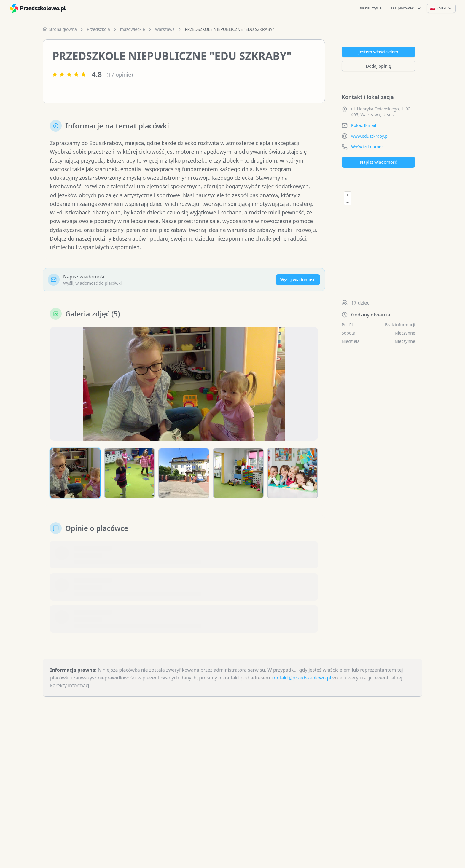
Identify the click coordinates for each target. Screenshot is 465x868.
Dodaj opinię (378, 66)
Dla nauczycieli (371, 8)
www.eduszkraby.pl (370, 136)
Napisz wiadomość (378, 162)
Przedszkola (98, 29)
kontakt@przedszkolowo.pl (301, 678)
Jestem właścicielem (378, 52)
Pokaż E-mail (364, 125)
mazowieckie (133, 29)
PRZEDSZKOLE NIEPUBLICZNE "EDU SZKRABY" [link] (229, 29)
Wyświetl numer (367, 147)
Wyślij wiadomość (298, 279)
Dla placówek (406, 8)
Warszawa (165, 29)
